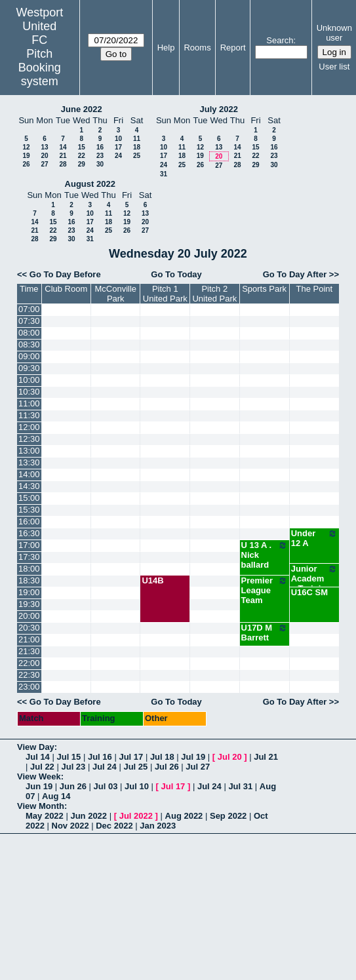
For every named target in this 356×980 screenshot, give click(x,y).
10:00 (29, 380)
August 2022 (90, 184)
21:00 (29, 639)
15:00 (29, 498)
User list (334, 67)
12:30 (29, 439)
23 (100, 156)
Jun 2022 (89, 816)
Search (280, 40)
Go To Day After (295, 274)
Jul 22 (42, 767)
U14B (152, 580)
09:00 (29, 356)
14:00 (29, 474)
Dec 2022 (114, 826)
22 (82, 156)
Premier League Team (265, 590)
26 (26, 164)
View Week (39, 776)
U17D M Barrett (265, 633)
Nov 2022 (70, 826)
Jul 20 (230, 757)
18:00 (29, 569)
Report (233, 48)
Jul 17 (131, 757)
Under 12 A (314, 538)
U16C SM (309, 592)
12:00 (29, 427)
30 (100, 164)
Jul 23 (73, 767)
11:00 (29, 403)
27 (44, 164)
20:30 (29, 628)
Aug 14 (56, 796)
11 (137, 139)
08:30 (29, 344)
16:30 (29, 533)
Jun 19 (39, 786)
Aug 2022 (184, 816)
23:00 (29, 687)
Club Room (66, 289)
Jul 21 (266, 757)
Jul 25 (135, 767)
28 (63, 164)
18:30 (29, 580)
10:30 (29, 392)
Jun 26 (73, 786)
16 (100, 147)
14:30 (29, 486)
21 (63, 156)
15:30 (29, 510)
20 (44, 156)
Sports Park (264, 289)
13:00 (29, 451)
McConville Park (115, 294)
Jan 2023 (158, 826)
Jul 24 (105, 767)
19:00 (29, 592)
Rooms (197, 48)
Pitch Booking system (40, 68)
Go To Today (176, 274)
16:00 (29, 521)
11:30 (29, 415)
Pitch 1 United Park (165, 294)
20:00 (29, 616)
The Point (315, 289)
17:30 (29, 557)
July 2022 (219, 109)
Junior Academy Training (314, 578)
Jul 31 (240, 786)
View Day (36, 747)
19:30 (29, 604)
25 (137, 156)
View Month (41, 806)
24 (118, 156)
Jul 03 (106, 786)
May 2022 (45, 816)
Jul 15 (69, 757)
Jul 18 (162, 757)
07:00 (29, 309)
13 (44, 147)
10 (118, 139)
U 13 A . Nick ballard (265, 555)
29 (82, 164)
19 (26, 156)
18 (137, 147)
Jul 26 (167, 767)
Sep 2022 (228, 816)
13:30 (29, 462)
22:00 (29, 663)
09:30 (29, 368)
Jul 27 (198, 767)
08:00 (29, 333)
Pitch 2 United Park (214, 294)
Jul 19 (193, 757)
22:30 (29, 675)
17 (118, 147)
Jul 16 (100, 757)
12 (26, 147)
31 (164, 174)
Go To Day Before (65, 274)
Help (166, 48)
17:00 (29, 545)
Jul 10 (137, 786)
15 (82, 147)
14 (63, 147)
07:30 (29, 321)
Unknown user (334, 33)
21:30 (29, 651)
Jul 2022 (136, 816)
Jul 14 (38, 757)
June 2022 (82, 109)
